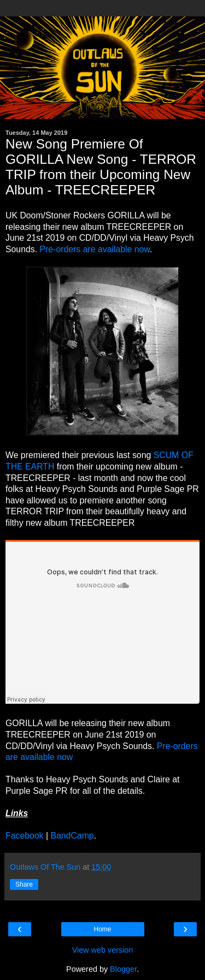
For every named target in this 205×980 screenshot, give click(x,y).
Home (102, 929)
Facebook (25, 836)
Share (24, 884)
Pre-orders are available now (94, 249)
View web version (103, 950)
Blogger (123, 969)
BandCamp (72, 836)
